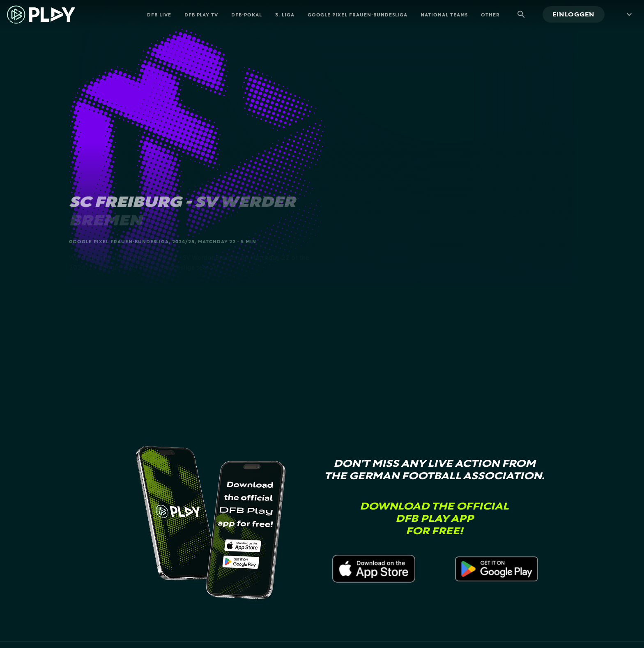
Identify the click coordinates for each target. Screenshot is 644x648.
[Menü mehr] (628, 14)
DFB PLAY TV (201, 15)
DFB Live (159, 15)
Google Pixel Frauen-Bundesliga (358, 15)
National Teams (444, 15)
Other (490, 15)
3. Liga (285, 15)
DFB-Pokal (247, 15)
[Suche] (521, 14)
